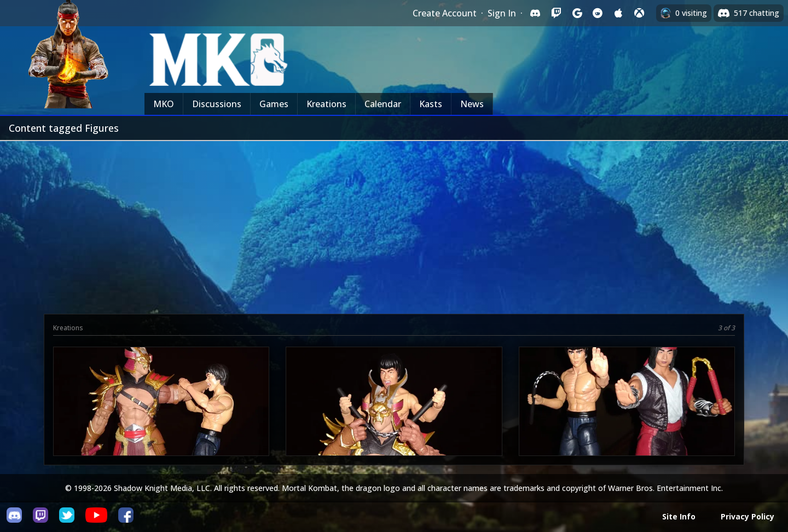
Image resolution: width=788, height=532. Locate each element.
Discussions (217, 104)
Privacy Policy (748, 516)
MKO (164, 104)
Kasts (431, 104)
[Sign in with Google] (577, 13)
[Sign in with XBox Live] (639, 13)
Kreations (326, 104)
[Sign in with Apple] (618, 13)
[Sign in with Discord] (535, 13)
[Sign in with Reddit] (598, 13)
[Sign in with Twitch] (556, 13)
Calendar (383, 104)
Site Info (679, 516)
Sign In (502, 13)
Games (274, 104)
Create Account (445, 13)
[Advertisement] (394, 223)
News (472, 104)
